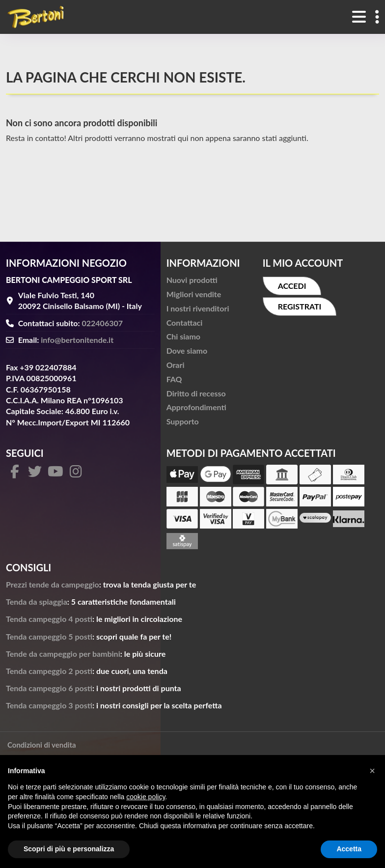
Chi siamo (183, 336)
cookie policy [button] (146, 797)
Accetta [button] (349, 849)
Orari (176, 365)
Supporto (183, 421)
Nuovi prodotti (192, 280)
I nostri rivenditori (198, 308)
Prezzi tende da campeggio (53, 584)
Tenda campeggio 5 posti (49, 636)
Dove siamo (187, 350)
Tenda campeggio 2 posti (49, 671)
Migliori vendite (194, 294)
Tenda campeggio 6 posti (49, 688)
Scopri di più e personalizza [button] (69, 849)
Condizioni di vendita (42, 745)
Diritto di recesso (196, 393)
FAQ (174, 379)
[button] (372, 771)
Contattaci (185, 322)
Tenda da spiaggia (37, 602)
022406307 (103, 323)
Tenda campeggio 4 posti (49, 619)
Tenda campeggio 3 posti (49, 705)
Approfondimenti (196, 407)
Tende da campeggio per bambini (63, 654)
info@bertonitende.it (77, 340)
